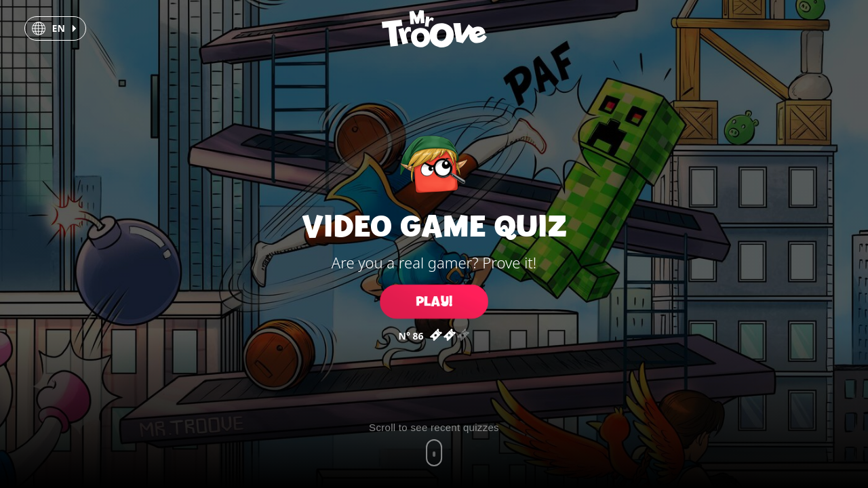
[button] (55, 28)
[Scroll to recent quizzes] (434, 444)
